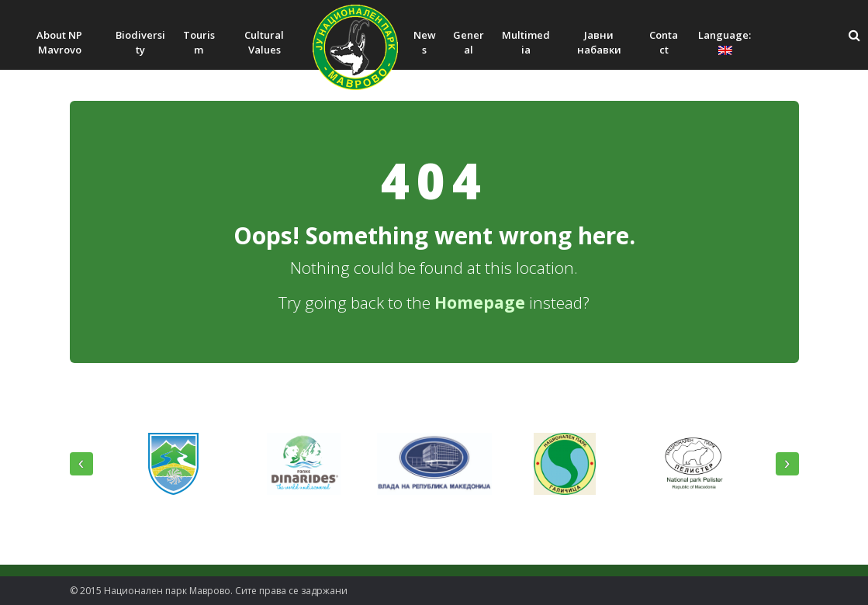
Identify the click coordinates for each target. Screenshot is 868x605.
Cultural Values (264, 42)
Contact (664, 42)
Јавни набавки (599, 42)
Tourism (199, 42)
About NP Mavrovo (59, 42)
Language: (726, 41)
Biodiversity (140, 42)
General (469, 42)
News (425, 42)
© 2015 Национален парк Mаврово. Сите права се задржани (209, 591)
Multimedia (526, 42)
